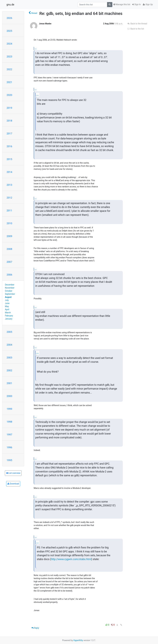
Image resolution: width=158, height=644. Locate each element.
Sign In (137, 4)
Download (13, 484)
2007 (9, 262)
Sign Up (148, 4)
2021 (9, 82)
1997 (9, 435)
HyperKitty (78, 640)
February (9, 316)
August (8, 297)
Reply (35, 628)
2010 (9, 223)
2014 (9, 172)
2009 (9, 236)
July (7, 300)
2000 (9, 396)
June (7, 303)
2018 (9, 121)
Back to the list (136, 29)
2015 (9, 159)
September (10, 294)
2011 (9, 210)
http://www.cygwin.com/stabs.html (71, 559)
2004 (9, 345)
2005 (9, 332)
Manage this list (122, 4)
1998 (9, 422)
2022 (9, 69)
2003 (9, 358)
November (10, 288)
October (9, 291)
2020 (9, 95)
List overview (13, 473)
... (36, 48)
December (10, 285)
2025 (9, 31)
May (7, 306)
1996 (9, 447)
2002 (9, 370)
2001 (9, 383)
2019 (9, 108)
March (8, 313)
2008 (9, 249)
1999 (9, 409)
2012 (9, 198)
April (7, 309)
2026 (9, 18)
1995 (9, 460)
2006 (9, 275)
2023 (9, 56)
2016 (9, 146)
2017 (9, 133)
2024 (9, 44)
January (9, 319)
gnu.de (10, 5)
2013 (9, 185)
